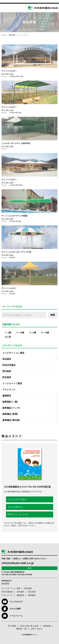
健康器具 (20, 595)
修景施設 (32, 595)
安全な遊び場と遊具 (29, 626)
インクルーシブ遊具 (12, 383)
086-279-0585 (11, 575)
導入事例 (12, 626)
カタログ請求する (15, 507)
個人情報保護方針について (30, 635)
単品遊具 (28, 588)
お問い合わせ (37, 629)
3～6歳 (33, 333)
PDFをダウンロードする (18, 514)
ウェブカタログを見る (17, 499)
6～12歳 (45, 333)
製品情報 (12, 35)
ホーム (4, 35)
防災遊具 (7, 377)
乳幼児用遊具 (9, 365)
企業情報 (47, 626)
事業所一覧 (21, 629)
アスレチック (9, 390)
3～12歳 (20, 333)
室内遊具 (7, 371)
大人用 (8, 337)
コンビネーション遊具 (13, 353)
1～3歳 (8, 333)
